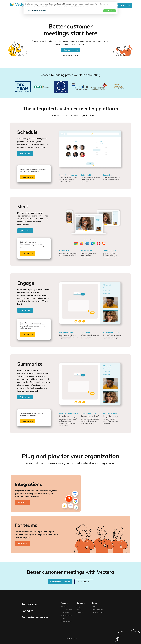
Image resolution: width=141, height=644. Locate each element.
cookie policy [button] (52, 6)
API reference (66, 615)
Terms (95, 606)
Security (64, 606)
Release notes (67, 621)
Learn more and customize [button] (37, 11)
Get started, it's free (120, 5)
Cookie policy (98, 609)
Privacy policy (98, 612)
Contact (80, 612)
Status (64, 618)
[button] (115, 5)
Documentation (67, 609)
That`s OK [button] (110, 11)
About (79, 609)
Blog (78, 606)
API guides (65, 612)
